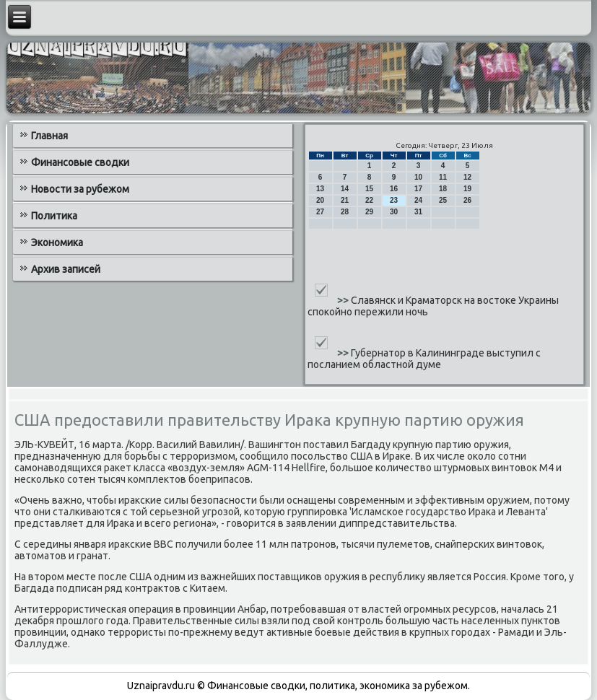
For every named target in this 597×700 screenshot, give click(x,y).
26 (467, 200)
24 (418, 200)
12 (467, 177)
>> (344, 300)
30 (394, 212)
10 (418, 177)
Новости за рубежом (80, 189)
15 (369, 189)
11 (443, 177)
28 (345, 212)
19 (467, 189)
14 (345, 189)
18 (443, 189)
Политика (54, 216)
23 (394, 200)
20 (320, 200)
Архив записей (66, 269)
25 (443, 200)
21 (345, 200)
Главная (49, 136)
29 (369, 212)
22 (369, 200)
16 (394, 189)
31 (418, 212)
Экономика (57, 242)
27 (320, 212)
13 (320, 189)
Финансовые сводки (80, 162)
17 (418, 189)
